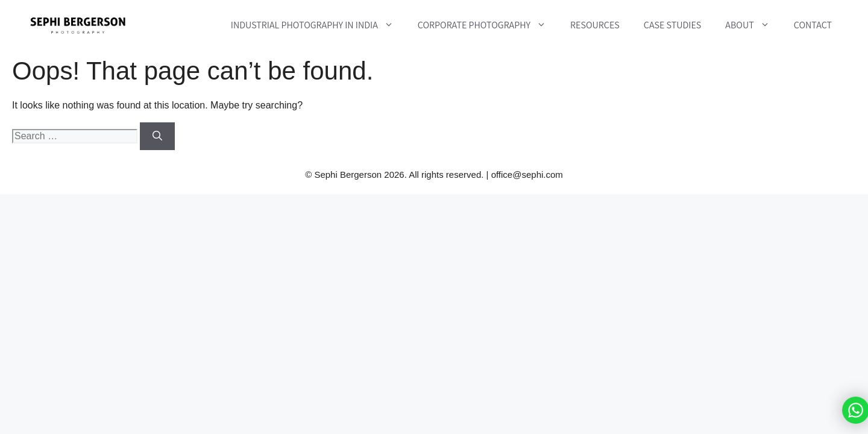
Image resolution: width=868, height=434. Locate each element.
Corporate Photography (488, 25)
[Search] (157, 136)
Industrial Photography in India (318, 25)
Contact (813, 25)
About (753, 25)
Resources (595, 25)
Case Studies (673, 25)
